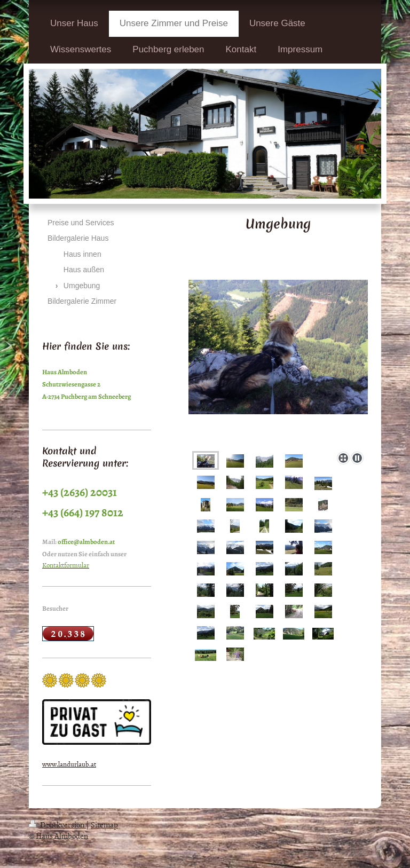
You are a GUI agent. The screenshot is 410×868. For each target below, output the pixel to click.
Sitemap (104, 824)
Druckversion (57, 824)
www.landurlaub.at (69, 764)
